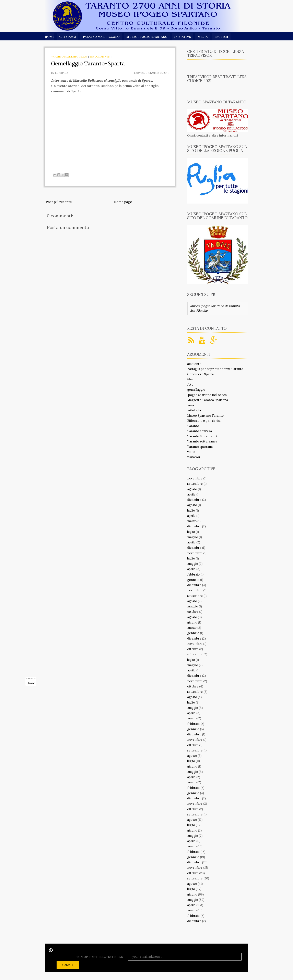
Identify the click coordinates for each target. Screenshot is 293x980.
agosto (192, 489)
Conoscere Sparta (200, 374)
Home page (123, 202)
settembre (195, 484)
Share (31, 683)
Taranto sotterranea (202, 441)
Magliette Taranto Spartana (208, 400)
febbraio (193, 574)
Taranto (193, 426)
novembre (195, 478)
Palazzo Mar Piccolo (101, 37)
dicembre (194, 500)
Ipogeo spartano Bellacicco (207, 395)
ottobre (193, 612)
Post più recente (59, 202)
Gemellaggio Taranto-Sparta (88, 63)
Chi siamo (68, 37)
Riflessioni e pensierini (204, 421)
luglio (191, 510)
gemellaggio (196, 390)
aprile (191, 494)
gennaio (193, 580)
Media (203, 37)
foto (190, 384)
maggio (193, 537)
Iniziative (183, 37)
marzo (192, 521)
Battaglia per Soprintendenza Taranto (215, 369)
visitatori (194, 457)
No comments (100, 57)
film (190, 379)
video (83, 57)
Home (50, 37)
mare (191, 405)
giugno (192, 622)
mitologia (194, 410)
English (222, 37)
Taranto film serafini (202, 436)
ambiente (194, 364)
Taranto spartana (64, 57)
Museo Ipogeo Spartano (147, 37)
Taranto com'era (200, 431)
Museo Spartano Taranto (205, 416)
